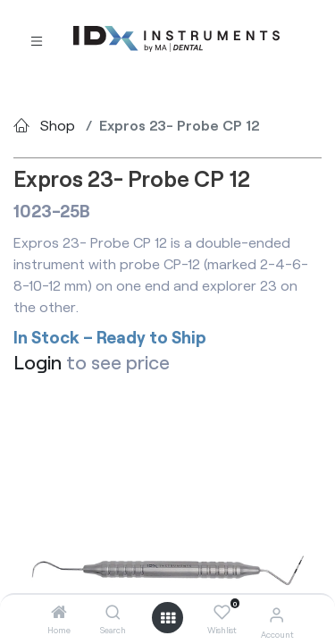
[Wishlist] (222, 613)
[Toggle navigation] (37, 40)
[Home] (59, 612)
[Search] (113, 612)
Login (38, 362)
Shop (58, 125)
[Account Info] (276, 614)
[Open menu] (168, 618)
